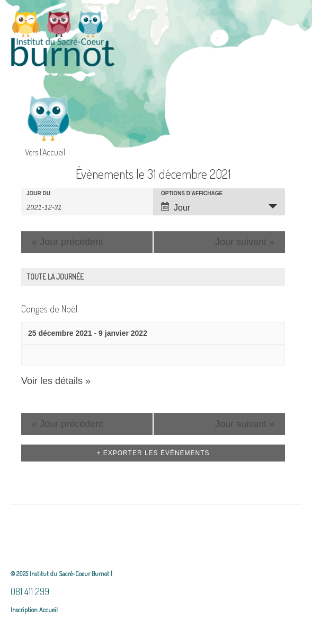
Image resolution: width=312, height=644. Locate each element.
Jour (176, 207)
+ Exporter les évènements (153, 453)
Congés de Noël (49, 309)
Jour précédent (68, 242)
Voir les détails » (56, 381)
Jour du (38, 194)
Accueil (48, 610)
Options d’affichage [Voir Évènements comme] (192, 194)
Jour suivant (245, 242)
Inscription (24, 610)
